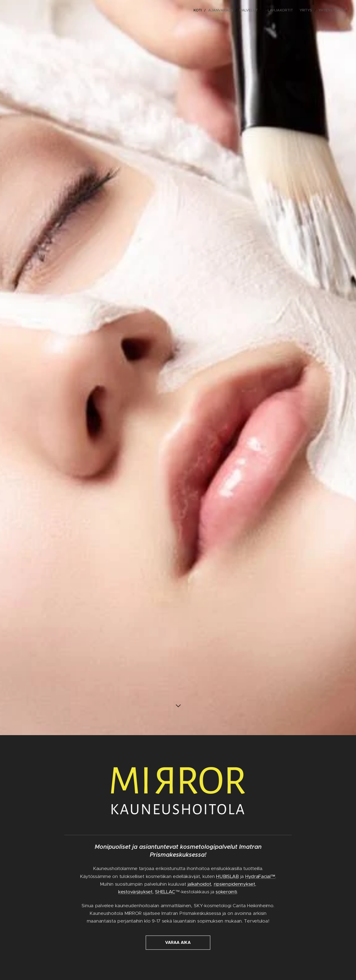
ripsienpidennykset (234, 884)
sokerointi (226, 892)
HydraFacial (258, 876)
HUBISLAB (227, 876)
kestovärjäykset (135, 892)
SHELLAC (165, 892)
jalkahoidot (199, 884)
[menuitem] (209, 10)
